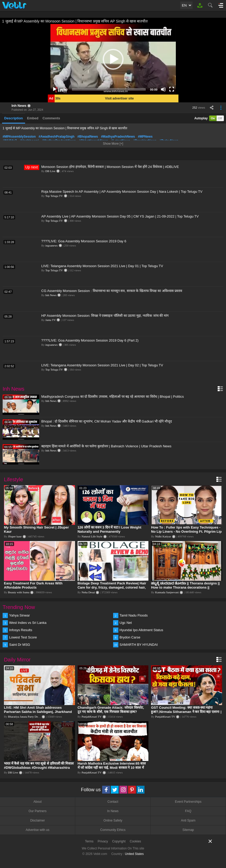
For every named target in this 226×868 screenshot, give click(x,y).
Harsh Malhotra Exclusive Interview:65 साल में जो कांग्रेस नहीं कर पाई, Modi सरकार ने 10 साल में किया (112, 768)
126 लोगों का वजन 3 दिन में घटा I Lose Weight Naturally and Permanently (109, 529)
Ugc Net (126, 623)
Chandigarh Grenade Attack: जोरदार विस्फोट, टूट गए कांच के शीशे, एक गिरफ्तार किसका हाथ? (111, 710)
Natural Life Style (92, 536)
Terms (89, 841)
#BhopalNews (88, 137)
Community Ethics (113, 830)
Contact (113, 802)
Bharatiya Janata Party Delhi (25, 717)
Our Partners (37, 811)
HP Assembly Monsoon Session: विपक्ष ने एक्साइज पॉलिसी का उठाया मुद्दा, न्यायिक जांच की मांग (105, 316)
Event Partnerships (188, 802)
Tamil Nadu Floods (134, 615)
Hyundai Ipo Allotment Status (141, 630)
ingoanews (52, 245)
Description (14, 118)
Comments (51, 118)
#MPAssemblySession (19, 137)
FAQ (188, 811)
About (37, 802)
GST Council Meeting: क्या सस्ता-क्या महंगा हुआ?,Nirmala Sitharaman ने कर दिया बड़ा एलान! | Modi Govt (186, 712)
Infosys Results (21, 630)
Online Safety (113, 820)
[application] (113, 59)
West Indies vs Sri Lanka (28, 623)
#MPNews (145, 137)
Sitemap (188, 830)
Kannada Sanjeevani (167, 592)
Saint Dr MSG (20, 645)
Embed (33, 118)
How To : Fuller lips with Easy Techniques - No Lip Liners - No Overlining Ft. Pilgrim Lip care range (186, 532)
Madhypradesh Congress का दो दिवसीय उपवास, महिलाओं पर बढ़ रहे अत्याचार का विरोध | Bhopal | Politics (112, 397)
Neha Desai (88, 592)
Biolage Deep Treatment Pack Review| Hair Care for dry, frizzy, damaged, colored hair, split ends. (112, 587)
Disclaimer (38, 820)
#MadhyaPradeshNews (118, 137)
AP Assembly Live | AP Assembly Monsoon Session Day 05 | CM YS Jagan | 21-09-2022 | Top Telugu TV (120, 216)
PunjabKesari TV (91, 717)
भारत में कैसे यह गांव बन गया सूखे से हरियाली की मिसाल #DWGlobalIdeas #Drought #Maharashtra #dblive (39, 768)
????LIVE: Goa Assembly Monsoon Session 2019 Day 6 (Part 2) (90, 340)
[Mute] (163, 89)
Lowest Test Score (23, 637)
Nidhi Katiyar (163, 536)
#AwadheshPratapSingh (57, 137)
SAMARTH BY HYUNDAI (139, 645)
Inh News (19, 106)
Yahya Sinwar (19, 615)
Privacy (103, 841)
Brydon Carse (130, 637)
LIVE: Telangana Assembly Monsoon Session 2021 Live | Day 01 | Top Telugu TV (102, 266)
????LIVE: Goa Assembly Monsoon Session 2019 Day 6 (84, 241)
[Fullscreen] (172, 89)
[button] (113, 59)
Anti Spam (188, 820)
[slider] (109, 89)
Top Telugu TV (54, 196)
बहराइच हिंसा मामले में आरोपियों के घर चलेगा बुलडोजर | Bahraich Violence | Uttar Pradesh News (106, 446)
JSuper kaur (15, 536)
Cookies (135, 841)
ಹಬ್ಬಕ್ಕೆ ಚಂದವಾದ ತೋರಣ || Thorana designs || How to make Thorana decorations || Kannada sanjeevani (185, 587)
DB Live (50, 171)
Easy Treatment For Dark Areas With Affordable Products (33, 585)
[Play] (55, 89)
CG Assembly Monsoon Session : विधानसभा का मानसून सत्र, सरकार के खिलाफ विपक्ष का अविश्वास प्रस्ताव (112, 291)
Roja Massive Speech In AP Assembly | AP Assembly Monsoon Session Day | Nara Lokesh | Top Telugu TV (122, 192)
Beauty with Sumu (19, 592)
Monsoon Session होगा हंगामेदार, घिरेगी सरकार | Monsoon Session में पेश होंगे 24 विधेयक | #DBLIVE (110, 167)
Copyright (119, 841)
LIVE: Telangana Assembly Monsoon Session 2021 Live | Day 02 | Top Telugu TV (102, 365)
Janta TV (51, 320)
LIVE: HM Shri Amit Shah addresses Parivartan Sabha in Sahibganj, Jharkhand (38, 710)
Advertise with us (37, 830)
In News (113, 811)
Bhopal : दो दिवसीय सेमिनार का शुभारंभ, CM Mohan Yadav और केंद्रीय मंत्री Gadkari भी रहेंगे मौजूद (107, 421)
